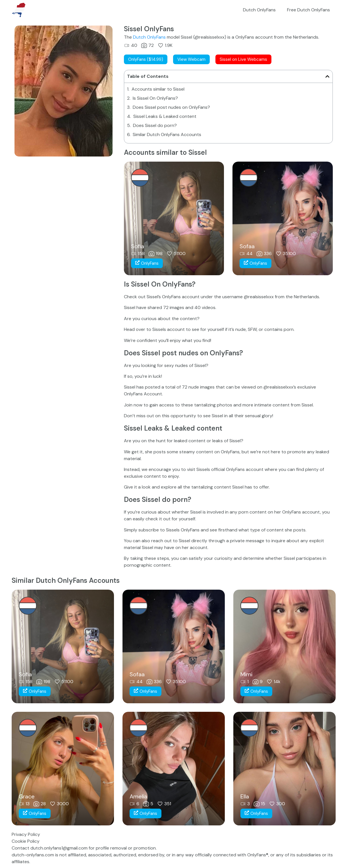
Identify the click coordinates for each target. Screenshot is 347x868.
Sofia (138, 246)
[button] (327, 76)
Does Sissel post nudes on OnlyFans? (171, 107)
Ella (245, 796)
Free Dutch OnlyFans (308, 10)
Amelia (138, 796)
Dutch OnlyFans (259, 10)
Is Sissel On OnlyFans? (155, 98)
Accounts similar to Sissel (158, 89)
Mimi (246, 674)
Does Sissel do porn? (155, 125)
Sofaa (247, 246)
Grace (27, 796)
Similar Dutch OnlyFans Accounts (167, 134)
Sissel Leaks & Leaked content (165, 116)
